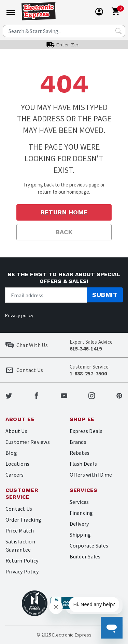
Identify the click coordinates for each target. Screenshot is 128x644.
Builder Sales (85, 556)
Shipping (80, 535)
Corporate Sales (89, 545)
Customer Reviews (28, 442)
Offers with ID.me (91, 475)
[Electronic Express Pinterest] (119, 395)
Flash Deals (83, 464)
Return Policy (22, 560)
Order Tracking (23, 520)
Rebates (80, 453)
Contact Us (19, 509)
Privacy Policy (22, 571)
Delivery (79, 524)
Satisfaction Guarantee (20, 545)
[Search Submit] (118, 31)
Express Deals (86, 431)
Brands (78, 442)
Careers (15, 475)
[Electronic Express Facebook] (36, 395)
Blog (11, 453)
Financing (81, 513)
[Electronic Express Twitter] (9, 395)
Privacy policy (19, 315)
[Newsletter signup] (46, 295)
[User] (99, 12)
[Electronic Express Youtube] (64, 395)
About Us (16, 431)
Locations (17, 464)
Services (79, 502)
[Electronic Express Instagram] (92, 395)
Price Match (20, 530)
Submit (105, 295)
